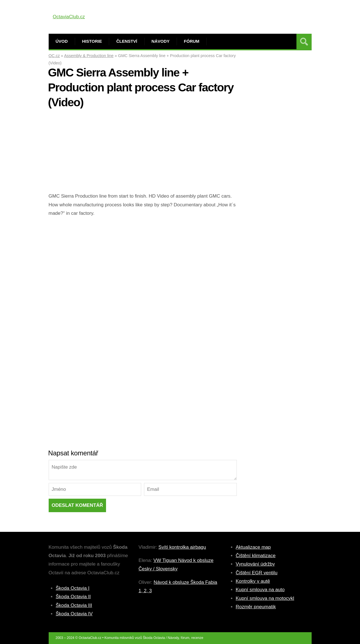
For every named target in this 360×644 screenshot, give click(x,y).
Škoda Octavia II (73, 597)
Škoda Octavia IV (74, 614)
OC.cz (54, 56)
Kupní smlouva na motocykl (265, 598)
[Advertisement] (143, 153)
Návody (161, 41)
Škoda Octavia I (73, 588)
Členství (127, 41)
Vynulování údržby (255, 564)
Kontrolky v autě (253, 581)
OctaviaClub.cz (69, 17)
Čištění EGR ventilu (256, 573)
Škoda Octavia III (74, 605)
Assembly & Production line (89, 56)
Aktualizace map (253, 547)
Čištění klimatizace (256, 556)
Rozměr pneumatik (256, 607)
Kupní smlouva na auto (260, 590)
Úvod (62, 41)
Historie (92, 41)
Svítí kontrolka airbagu (182, 547)
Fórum (192, 41)
